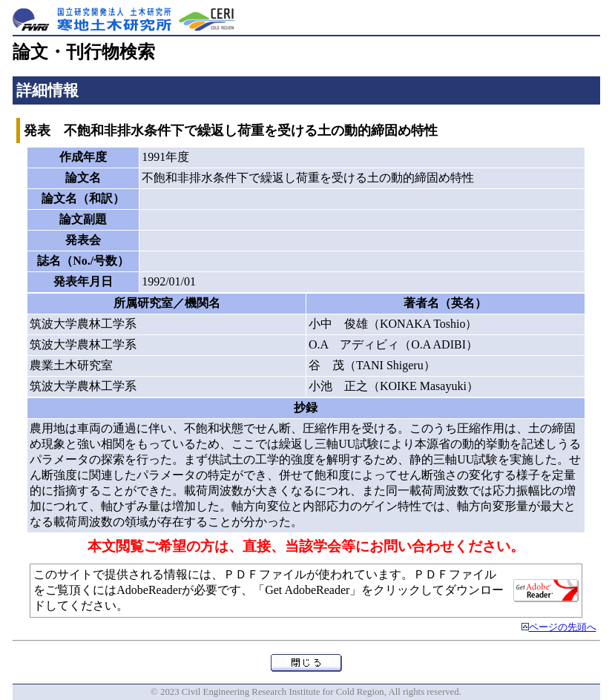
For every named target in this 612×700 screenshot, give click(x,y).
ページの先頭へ (563, 627)
